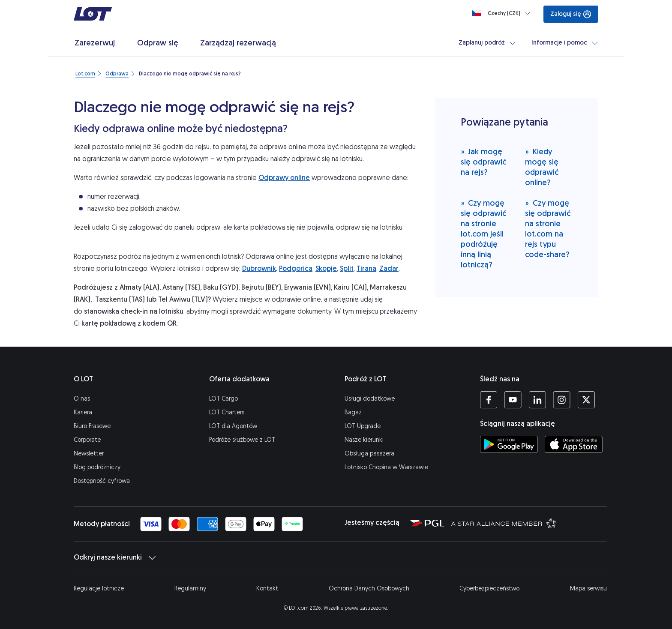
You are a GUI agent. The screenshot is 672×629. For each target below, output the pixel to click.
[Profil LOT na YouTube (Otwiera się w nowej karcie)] (513, 400)
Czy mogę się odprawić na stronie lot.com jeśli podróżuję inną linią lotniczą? (483, 234)
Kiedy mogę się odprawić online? (542, 167)
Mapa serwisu (588, 589)
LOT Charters (227, 412)
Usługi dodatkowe (370, 399)
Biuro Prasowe (92, 426)
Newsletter (89, 454)
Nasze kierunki (364, 440)
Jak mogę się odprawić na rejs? (483, 162)
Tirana (366, 268)
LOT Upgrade (363, 426)
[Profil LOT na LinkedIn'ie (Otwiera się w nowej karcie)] (537, 400)
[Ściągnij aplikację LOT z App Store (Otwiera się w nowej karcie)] (574, 444)
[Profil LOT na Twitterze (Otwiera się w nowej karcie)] (586, 400)
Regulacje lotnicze (99, 589)
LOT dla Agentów (233, 426)
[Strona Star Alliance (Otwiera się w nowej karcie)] (504, 523)
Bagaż (353, 412)
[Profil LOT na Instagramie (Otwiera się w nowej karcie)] (562, 400)
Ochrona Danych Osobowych (369, 589)
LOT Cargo (223, 399)
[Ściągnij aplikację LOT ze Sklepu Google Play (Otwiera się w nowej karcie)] (509, 444)
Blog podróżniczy (97, 467)
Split (347, 268)
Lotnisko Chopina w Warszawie (386, 467)
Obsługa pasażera (369, 454)
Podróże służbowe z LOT (242, 440)
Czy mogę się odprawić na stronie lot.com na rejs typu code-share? (548, 229)
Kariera (83, 412)
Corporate (87, 440)
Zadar (389, 268)
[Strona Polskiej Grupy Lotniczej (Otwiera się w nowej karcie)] (427, 523)
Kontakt (267, 589)
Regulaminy (190, 589)
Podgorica (296, 268)
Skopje (326, 268)
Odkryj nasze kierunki (115, 557)
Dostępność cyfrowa (102, 481)
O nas (82, 399)
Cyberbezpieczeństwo (489, 589)
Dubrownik (259, 268)
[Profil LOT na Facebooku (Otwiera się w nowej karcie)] (489, 400)
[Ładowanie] (503, 13)
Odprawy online (284, 178)
